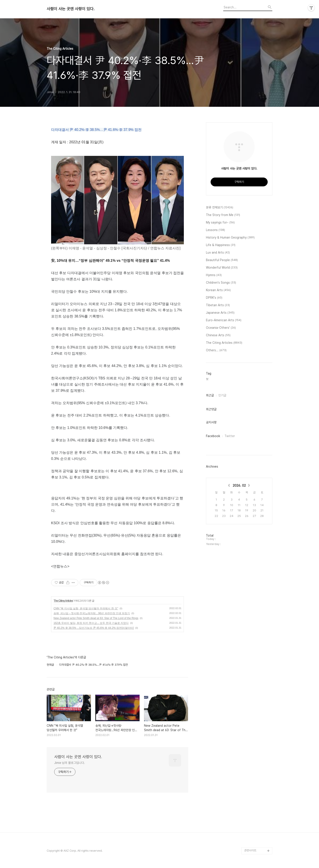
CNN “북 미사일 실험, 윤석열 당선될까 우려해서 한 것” (86, 608)
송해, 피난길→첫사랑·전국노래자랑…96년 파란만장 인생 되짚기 (92, 613)
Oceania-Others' (221, 328)
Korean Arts (218, 290)
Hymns (214, 275)
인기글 (222, 395)
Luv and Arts (218, 253)
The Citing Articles (63, 601)
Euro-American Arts (224, 320)
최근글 (210, 395)
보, (208, 379)
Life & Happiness (221, 245)
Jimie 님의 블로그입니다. (69, 763)
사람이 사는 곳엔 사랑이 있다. (71, 9)
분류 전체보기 (220, 208)
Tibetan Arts (218, 305)
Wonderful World (222, 268)
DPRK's (214, 298)
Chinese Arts (218, 335)
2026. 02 (239, 486)
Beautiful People (222, 260)
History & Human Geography (230, 238)
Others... (216, 350)
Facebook (213, 436)
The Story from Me (223, 215)
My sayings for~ (220, 223)
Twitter (230, 436)
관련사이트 (250, 850)
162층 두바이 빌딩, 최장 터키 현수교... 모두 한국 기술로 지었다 (91, 623)
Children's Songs (221, 283)
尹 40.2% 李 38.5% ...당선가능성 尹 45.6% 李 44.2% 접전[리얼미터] (94, 628)
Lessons (215, 230)
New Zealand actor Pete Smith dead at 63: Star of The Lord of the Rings (96, 618)
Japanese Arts (220, 313)
